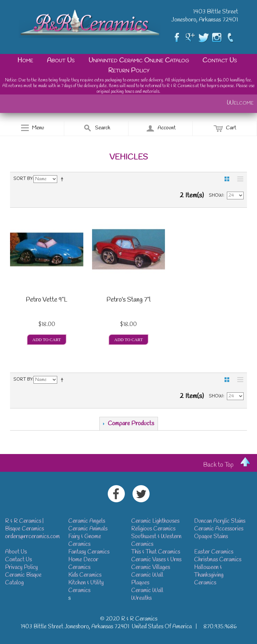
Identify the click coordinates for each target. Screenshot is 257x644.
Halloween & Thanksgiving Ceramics (209, 575)
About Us (61, 60)
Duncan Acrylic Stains (220, 521)
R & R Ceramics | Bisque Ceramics (24, 525)
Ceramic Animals (88, 529)
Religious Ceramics (153, 529)
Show (216, 196)
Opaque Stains (211, 537)
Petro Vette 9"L (47, 301)
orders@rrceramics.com (32, 537)
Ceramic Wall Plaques (147, 579)
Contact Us (220, 60)
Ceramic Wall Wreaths (147, 594)
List (239, 179)
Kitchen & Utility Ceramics (86, 587)
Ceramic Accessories (219, 529)
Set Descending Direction (63, 179)
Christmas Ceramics (218, 560)
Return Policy (129, 71)
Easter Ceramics (214, 552)
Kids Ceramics (85, 575)
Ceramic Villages (151, 567)
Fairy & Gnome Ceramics (85, 540)
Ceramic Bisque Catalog (23, 579)
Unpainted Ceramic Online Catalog (139, 60)
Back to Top (218, 465)
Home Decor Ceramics (83, 564)
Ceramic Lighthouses (155, 521)
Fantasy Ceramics (89, 552)
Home (25, 60)
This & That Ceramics (156, 552)
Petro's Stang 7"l (128, 301)
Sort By (23, 179)
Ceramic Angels (87, 521)
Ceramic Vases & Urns (156, 560)
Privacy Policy (21, 567)
